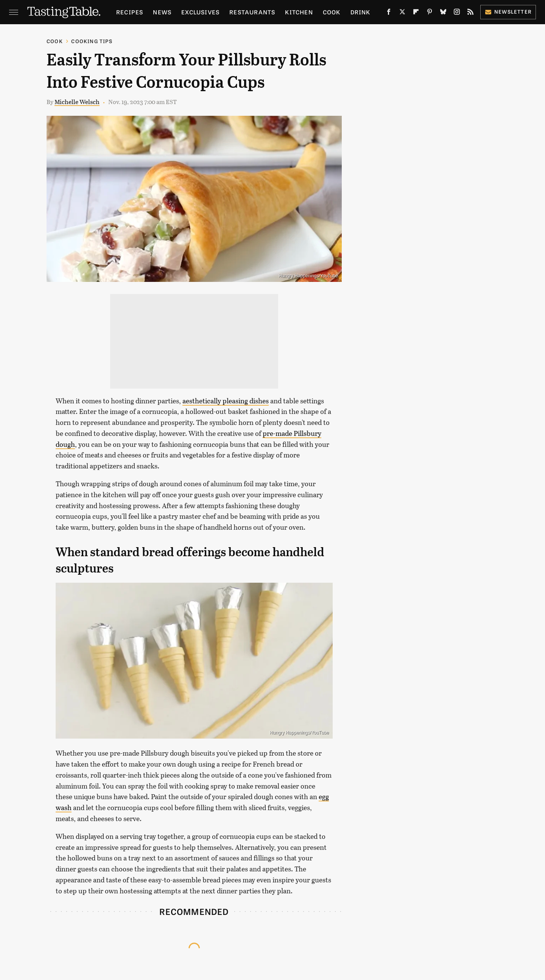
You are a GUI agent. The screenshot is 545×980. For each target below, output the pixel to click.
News (162, 12)
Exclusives (200, 12)
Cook (332, 12)
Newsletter (508, 12)
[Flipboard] (416, 13)
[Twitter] (402, 13)
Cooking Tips (92, 41)
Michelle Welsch (77, 102)
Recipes (130, 12)
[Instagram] (457, 13)
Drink (360, 12)
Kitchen (299, 12)
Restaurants (252, 12)
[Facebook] (389, 13)
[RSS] (470, 13)
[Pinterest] (430, 13)
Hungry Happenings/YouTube (308, 276)
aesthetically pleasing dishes (226, 401)
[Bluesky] (443, 13)
